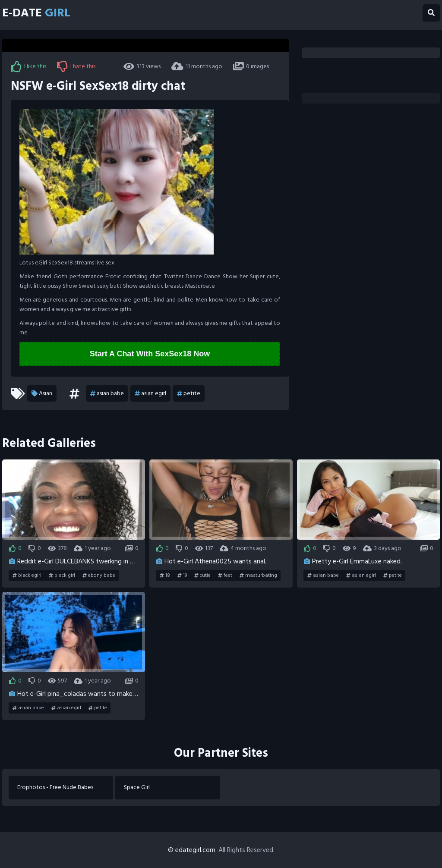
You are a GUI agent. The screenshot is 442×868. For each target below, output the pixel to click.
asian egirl (150, 393)
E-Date (36, 13)
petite (189, 393)
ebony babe (99, 576)
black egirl (27, 576)
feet (225, 576)
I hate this (76, 66)
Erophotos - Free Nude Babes (55, 788)
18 (165, 576)
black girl (62, 576)
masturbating (258, 576)
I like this (28, 66)
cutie (202, 576)
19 (182, 576)
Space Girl (137, 788)
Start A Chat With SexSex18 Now (150, 354)
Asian (42, 393)
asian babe (107, 393)
